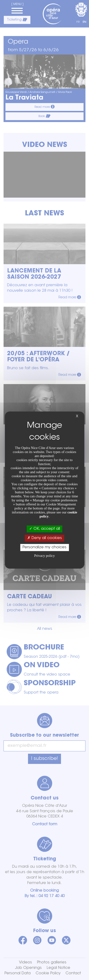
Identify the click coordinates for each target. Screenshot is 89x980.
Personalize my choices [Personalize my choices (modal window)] (44, 547)
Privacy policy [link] (44, 555)
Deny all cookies (45, 538)
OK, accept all (45, 529)
